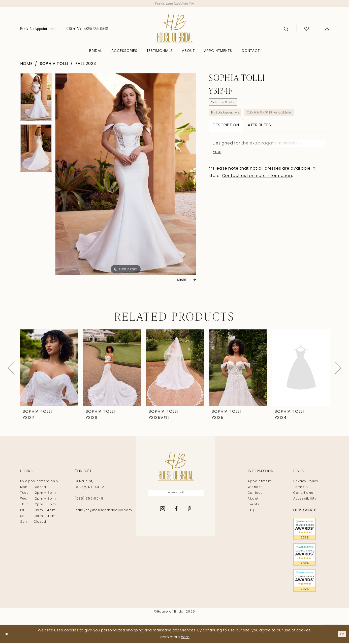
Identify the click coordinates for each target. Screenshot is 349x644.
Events (254, 506)
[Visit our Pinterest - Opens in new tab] (190, 512)
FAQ (251, 511)
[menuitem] (38, 29)
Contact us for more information (257, 184)
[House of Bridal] (175, 29)
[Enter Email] (176, 495)
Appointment (260, 482)
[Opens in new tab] (311, 530)
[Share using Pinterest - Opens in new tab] (195, 281)
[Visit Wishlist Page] (307, 29)
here (185, 638)
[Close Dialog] (7, 635)
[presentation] (49, 369)
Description (226, 131)
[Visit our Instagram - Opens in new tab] (163, 512)
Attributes (259, 131)
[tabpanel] (36, 100)
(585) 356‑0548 (89, 500)
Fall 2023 (86, 65)
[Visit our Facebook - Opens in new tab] (177, 512)
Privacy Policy (306, 482)
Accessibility (305, 500)
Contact (255, 494)
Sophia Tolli (54, 65)
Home (26, 65)
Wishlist (255, 488)
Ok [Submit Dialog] (341, 635)
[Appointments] (38, 29)
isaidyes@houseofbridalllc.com (103, 511)
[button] (327, 29)
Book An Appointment (229, 117)
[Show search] (286, 29)
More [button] (218, 159)
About (253, 500)
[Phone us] (86, 29)
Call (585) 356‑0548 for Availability (283, 117)
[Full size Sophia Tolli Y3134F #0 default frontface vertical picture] (126, 175)
